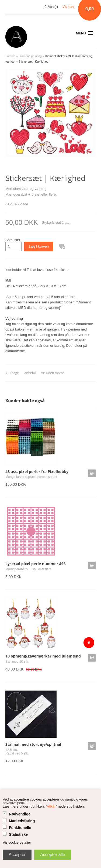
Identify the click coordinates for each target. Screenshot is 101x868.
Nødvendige (20, 814)
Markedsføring (22, 821)
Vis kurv (68, 7)
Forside (10, 56)
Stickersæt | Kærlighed (34, 61)
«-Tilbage (12, 373)
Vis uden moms (53, 373)
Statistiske (18, 834)
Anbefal (30, 373)
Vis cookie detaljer (17, 842)
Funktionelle (20, 828)
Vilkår (51, 806)
